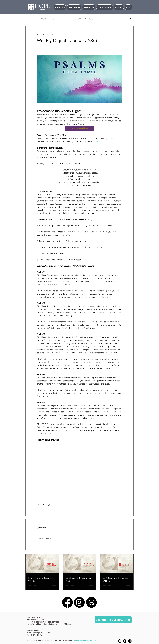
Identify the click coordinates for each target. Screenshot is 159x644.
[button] (105, 7)
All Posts (29, 19)
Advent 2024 (41, 19)
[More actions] (121, 34)
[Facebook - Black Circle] (125, 641)
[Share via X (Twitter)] (44, 505)
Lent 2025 (89, 19)
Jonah (53, 19)
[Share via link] (49, 505)
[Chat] (91, 602)
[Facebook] (67, 602)
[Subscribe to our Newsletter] (113, 620)
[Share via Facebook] (38, 505)
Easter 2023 (76, 19)
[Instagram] (79, 602)
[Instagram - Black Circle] (130, 641)
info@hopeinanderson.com (85, 640)
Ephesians (63, 19)
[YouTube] (120, 641)
